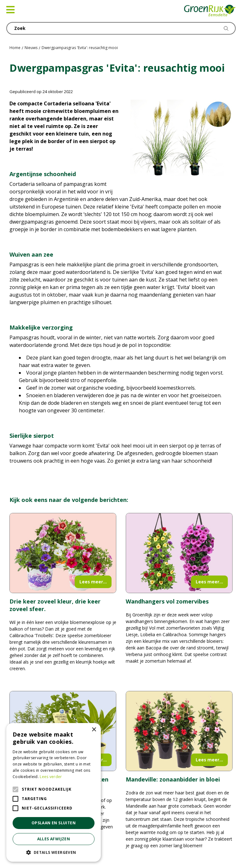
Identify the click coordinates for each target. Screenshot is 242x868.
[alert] (54, 792)
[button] (54, 852)
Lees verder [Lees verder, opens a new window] (51, 777)
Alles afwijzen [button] (54, 839)
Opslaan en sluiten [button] (54, 823)
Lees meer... (93, 582)
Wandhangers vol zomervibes (167, 601)
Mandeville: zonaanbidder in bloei (173, 779)
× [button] (94, 730)
